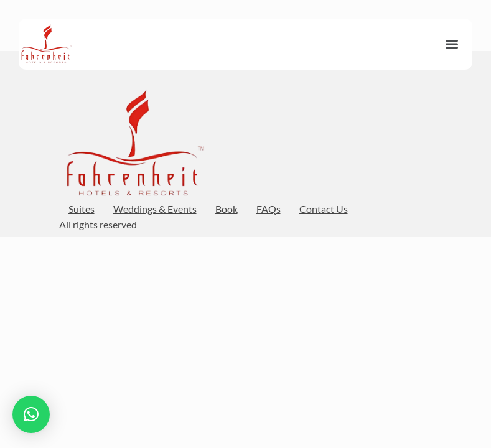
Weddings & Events (155, 209)
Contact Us (324, 209)
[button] (31, 414)
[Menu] (452, 44)
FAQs (269, 209)
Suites (82, 209)
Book (227, 209)
